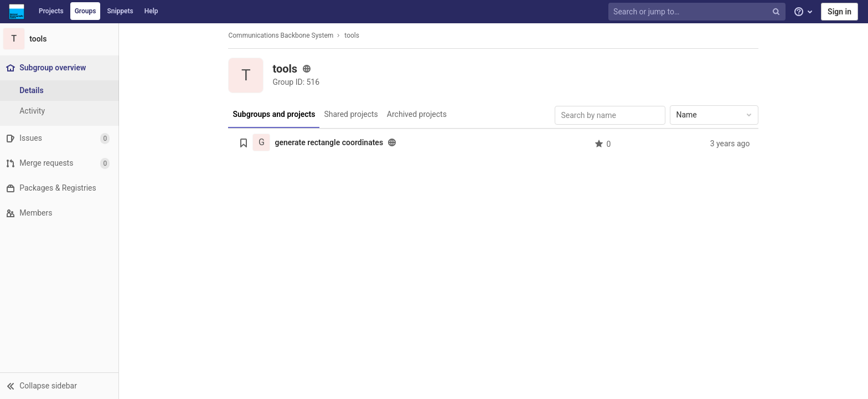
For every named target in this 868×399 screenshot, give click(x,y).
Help (151, 11)
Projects (51, 11)
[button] (61, 386)
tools (353, 35)
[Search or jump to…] (698, 12)
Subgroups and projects (275, 114)
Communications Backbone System (282, 35)
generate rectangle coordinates (330, 142)
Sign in (839, 12)
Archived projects (418, 114)
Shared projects (352, 114)
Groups (86, 11)
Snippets (120, 11)
